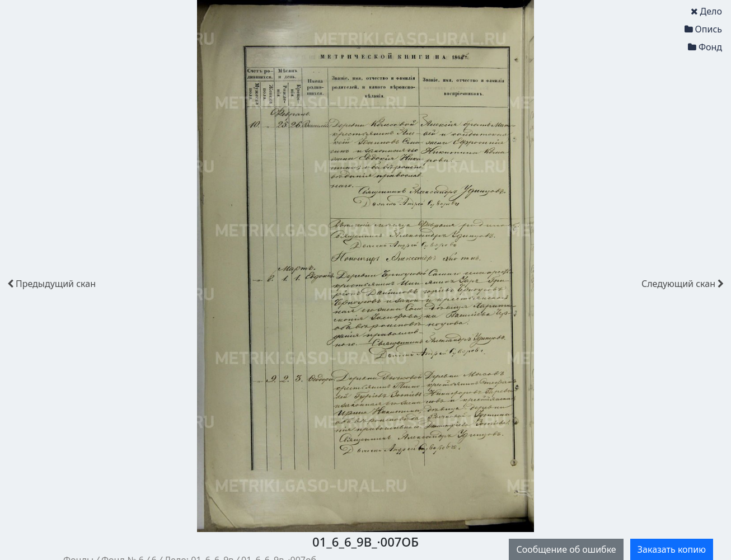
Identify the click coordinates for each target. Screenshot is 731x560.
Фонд (705, 47)
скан (51, 284)
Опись (703, 29)
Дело (706, 11)
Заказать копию (672, 549)
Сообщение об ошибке (566, 549)
